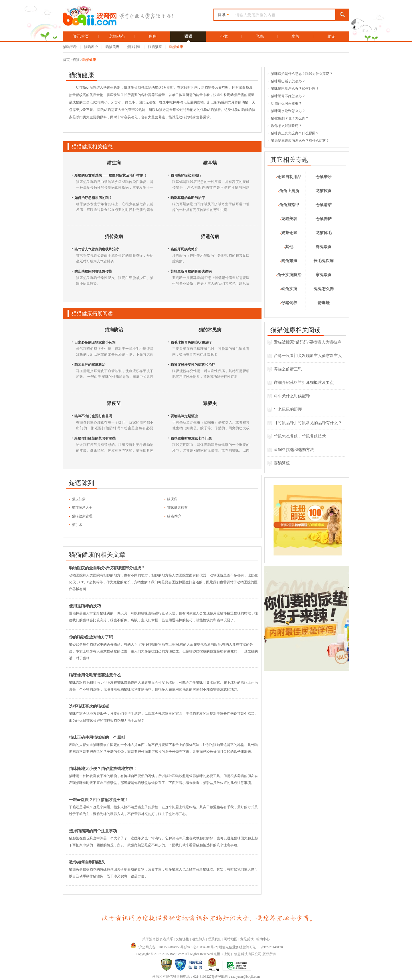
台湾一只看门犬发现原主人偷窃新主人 (308, 356)
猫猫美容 (112, 47)
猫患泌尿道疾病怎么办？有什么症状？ (298, 141)
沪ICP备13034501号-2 (201, 947)
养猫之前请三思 (288, 369)
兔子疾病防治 (289, 275)
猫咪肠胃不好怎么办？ (286, 96)
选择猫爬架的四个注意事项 (93, 831)
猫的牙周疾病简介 (184, 249)
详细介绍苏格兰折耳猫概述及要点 (304, 383)
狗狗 (152, 36)
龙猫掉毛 (323, 233)
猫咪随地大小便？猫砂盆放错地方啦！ (103, 769)
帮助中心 (263, 939)
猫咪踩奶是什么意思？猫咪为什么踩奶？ (300, 74)
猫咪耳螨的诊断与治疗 (188, 198)
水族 (296, 36)
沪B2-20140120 (272, 947)
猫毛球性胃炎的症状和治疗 (191, 342)
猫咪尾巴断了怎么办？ (286, 81)
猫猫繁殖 (155, 47)
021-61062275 (203, 977)
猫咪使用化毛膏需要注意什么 (95, 675)
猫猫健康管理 (82, 516)
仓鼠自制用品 (289, 177)
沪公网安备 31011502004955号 (157, 947)
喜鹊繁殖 (282, 463)
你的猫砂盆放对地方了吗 (91, 637)
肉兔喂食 (323, 247)
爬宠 (331, 36)
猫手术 (77, 525)
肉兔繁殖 (289, 261)
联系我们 (215, 939)
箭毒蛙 (323, 303)
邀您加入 (199, 939)
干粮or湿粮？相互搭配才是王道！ (99, 800)
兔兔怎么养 (323, 289)
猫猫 (188, 36)
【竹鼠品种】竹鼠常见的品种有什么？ (308, 423)
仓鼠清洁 (323, 205)
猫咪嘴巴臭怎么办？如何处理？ (293, 89)
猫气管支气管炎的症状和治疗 (97, 249)
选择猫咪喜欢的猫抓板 (89, 706)
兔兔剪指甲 (289, 205)
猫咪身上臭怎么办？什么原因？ (293, 133)
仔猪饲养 (289, 303)
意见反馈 (247, 939)
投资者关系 (165, 939)
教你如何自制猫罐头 (87, 862)
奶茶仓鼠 (289, 233)
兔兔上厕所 (289, 191)
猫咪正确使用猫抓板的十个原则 (97, 738)
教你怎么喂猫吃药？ (285, 126)
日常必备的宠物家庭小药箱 (95, 342)
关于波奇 (149, 939)
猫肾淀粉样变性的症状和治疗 (193, 365)
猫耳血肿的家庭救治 (90, 365)
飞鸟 (260, 36)
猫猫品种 (70, 47)
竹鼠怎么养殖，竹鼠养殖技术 (300, 436)
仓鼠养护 (323, 219)
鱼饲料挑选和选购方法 (294, 450)
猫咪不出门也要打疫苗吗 (93, 416)
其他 (289, 247)
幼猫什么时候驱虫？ (285, 103)
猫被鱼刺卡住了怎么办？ (288, 118)
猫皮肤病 (79, 499)
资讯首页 (81, 36)
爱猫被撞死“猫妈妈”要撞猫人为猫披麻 (308, 342)
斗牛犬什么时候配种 (292, 396)
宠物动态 (117, 36)
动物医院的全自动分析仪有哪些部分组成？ (107, 568)
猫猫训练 (134, 47)
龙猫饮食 (323, 191)
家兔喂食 (323, 275)
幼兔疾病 (289, 289)
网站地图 (231, 939)
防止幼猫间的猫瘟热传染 (93, 272)
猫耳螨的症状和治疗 (186, 175)
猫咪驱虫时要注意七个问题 (191, 438)
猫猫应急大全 (82, 508)
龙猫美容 (289, 219)
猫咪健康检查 (177, 508)
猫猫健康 (176, 47)
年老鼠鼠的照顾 (288, 409)
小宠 (224, 36)
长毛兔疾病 (323, 261)
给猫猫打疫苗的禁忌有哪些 (95, 438)
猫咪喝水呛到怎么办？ (286, 111)
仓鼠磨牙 (323, 177)
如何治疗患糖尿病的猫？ (93, 198)
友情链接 (182, 939)
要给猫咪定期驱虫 (184, 416)
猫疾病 (172, 499)
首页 (66, 60)
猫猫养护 (91, 47)
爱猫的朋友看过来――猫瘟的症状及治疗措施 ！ (111, 175)
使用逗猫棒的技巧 (85, 606)
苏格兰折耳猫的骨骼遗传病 (191, 272)
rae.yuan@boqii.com (245, 977)
